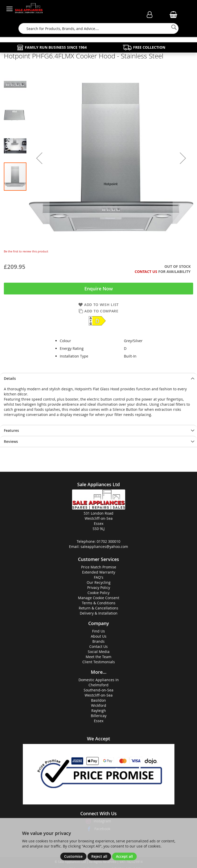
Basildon (98, 700)
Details (10, 378)
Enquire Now (99, 289)
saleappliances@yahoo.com (104, 547)
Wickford (99, 705)
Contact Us (146, 272)
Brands (98, 641)
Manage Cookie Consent (99, 598)
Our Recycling (99, 582)
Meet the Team (98, 657)
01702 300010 (109, 541)
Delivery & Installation (99, 613)
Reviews (11, 441)
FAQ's (99, 577)
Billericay (99, 716)
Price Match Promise (99, 567)
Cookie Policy (98, 593)
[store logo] (29, 9)
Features (11, 430)
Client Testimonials (99, 662)
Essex (99, 721)
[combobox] (98, 28)
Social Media (99, 652)
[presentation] (98, 378)
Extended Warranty (99, 572)
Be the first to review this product (26, 251)
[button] (39, 158)
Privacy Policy (99, 588)
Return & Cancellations (98, 608)
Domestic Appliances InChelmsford (99, 682)
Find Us (98, 631)
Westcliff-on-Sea (99, 695)
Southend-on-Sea (98, 690)
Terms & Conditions (99, 603)
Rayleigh (99, 711)
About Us (99, 636)
